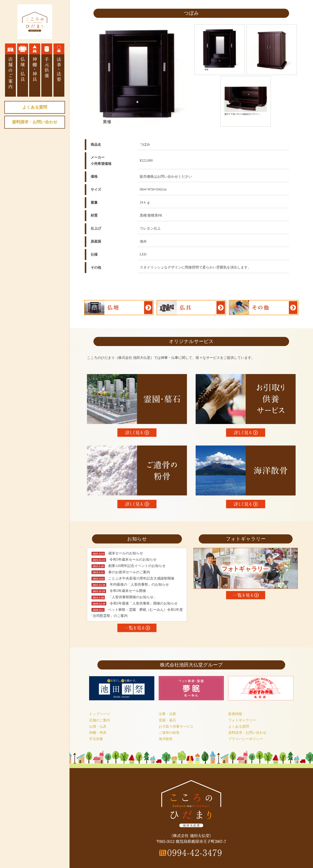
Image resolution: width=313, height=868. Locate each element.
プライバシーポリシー (246, 739)
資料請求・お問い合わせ (35, 122)
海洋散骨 (166, 739)
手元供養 (96, 739)
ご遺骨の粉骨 (169, 733)
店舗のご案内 (100, 720)
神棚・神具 (98, 733)
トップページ (100, 714)
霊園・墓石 (167, 720)
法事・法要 (167, 714)
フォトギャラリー (242, 720)
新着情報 (235, 714)
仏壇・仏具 (98, 726)
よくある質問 (35, 107)
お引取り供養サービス (176, 726)
